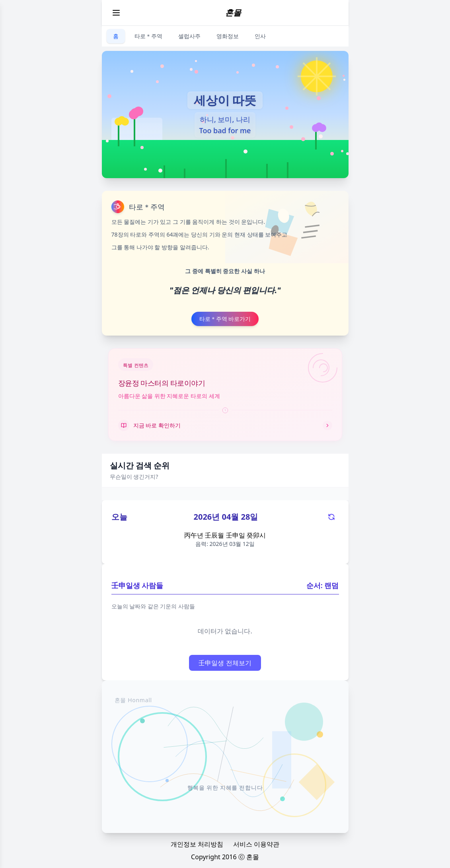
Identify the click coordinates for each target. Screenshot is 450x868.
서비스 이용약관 (256, 844)
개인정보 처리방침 (197, 844)
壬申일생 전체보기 (225, 663)
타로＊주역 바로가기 (225, 319)
